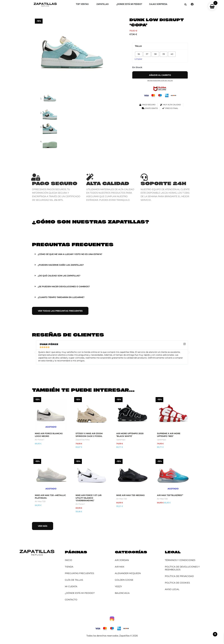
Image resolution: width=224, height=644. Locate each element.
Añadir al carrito (160, 75)
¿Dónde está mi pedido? (80, 594)
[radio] (139, 54)
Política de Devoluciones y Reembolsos (182, 569)
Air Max (120, 567)
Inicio (68, 561)
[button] (186, 5)
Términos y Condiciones (180, 561)
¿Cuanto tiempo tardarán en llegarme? (63, 297)
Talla (138, 46)
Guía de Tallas (74, 580)
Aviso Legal (172, 590)
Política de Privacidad (179, 577)
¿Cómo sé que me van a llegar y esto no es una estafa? (72, 254)
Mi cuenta (71, 587)
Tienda (69, 567)
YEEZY (118, 587)
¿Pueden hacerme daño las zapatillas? (63, 265)
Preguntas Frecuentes (79, 574)
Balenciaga (122, 594)
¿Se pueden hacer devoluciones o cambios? (66, 286)
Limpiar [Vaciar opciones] (139, 59)
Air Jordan (122, 561)
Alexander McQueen (128, 574)
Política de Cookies (177, 583)
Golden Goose (124, 580)
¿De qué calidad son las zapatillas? (61, 276)
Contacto (71, 600)
